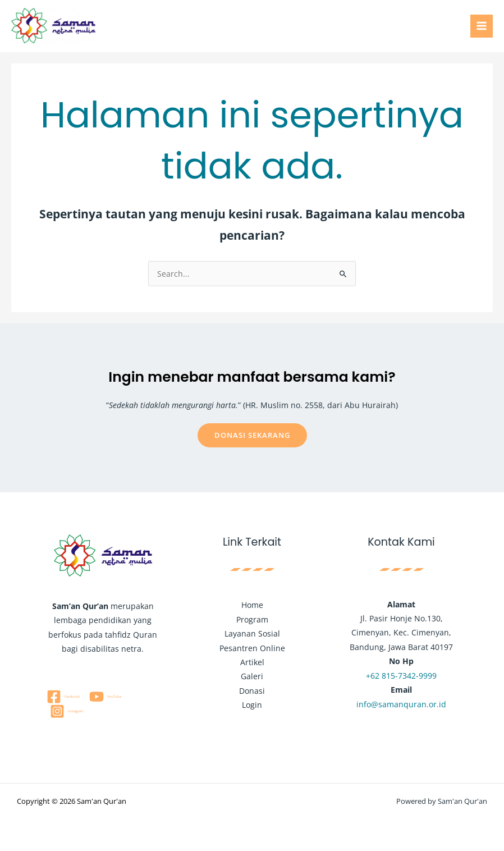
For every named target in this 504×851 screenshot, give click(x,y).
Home (252, 605)
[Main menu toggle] (482, 26)
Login (252, 705)
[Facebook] (63, 697)
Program (252, 619)
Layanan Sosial (252, 633)
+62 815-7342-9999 (401, 676)
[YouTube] (105, 697)
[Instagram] (67, 711)
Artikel (252, 662)
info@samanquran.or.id (401, 704)
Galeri (252, 676)
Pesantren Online (252, 648)
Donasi (252, 691)
